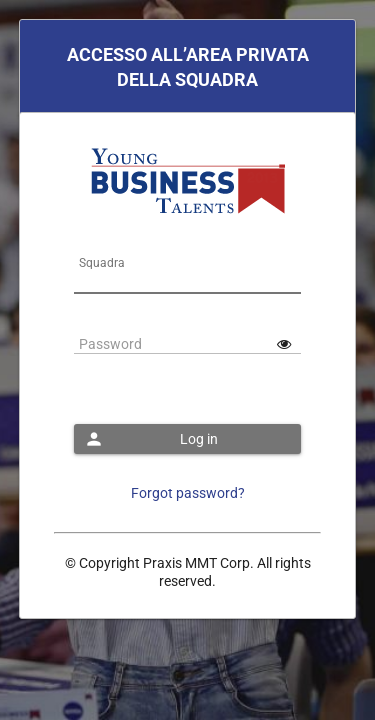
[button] (188, 439)
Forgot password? (188, 493)
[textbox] (188, 284)
